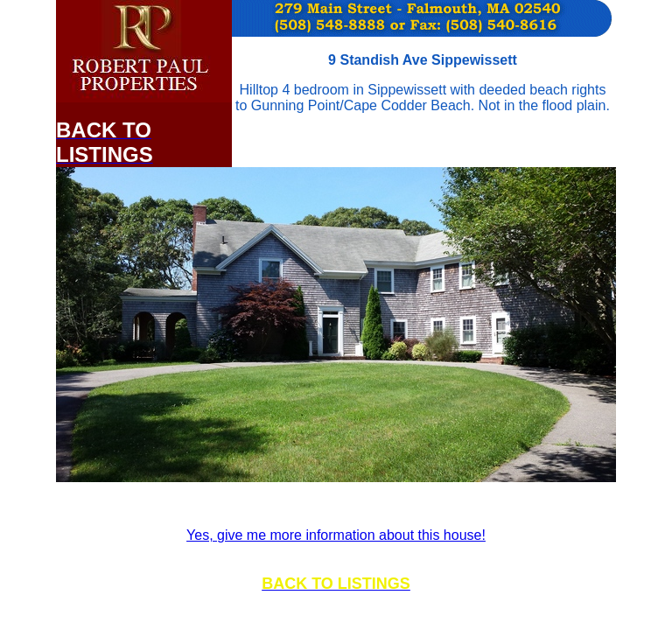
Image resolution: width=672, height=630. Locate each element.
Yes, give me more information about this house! (336, 535)
